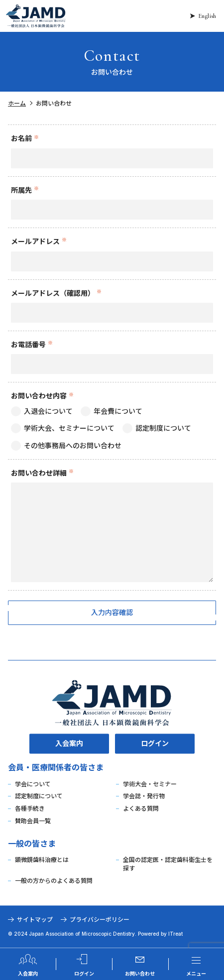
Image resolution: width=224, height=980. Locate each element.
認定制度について (39, 796)
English (207, 16)
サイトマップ (35, 919)
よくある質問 (141, 809)
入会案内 (69, 743)
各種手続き (30, 809)
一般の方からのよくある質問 (54, 881)
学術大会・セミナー (150, 784)
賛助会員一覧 (33, 821)
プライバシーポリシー (100, 919)
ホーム (17, 103)
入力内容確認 (112, 612)
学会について (33, 784)
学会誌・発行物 (144, 796)
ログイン (155, 743)
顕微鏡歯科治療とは (42, 860)
